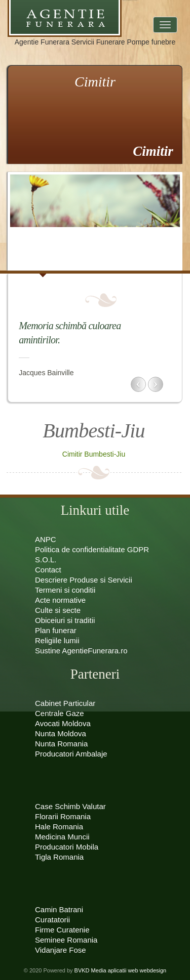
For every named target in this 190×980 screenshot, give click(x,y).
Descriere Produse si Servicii (84, 580)
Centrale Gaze (60, 713)
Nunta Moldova (61, 733)
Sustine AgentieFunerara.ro (81, 651)
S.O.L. (46, 560)
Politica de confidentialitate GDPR (92, 549)
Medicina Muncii (62, 837)
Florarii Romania (63, 816)
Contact (48, 570)
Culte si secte (58, 610)
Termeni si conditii (65, 590)
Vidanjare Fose (61, 950)
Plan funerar (56, 630)
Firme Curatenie (62, 930)
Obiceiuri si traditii (65, 620)
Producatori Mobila (67, 847)
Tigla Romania (59, 857)
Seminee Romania (66, 940)
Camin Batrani (59, 909)
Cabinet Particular (65, 703)
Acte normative (60, 600)
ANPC (46, 539)
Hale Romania (59, 827)
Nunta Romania (61, 744)
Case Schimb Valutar (70, 806)
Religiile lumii (57, 640)
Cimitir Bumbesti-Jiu (94, 454)
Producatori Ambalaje (71, 754)
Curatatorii (52, 920)
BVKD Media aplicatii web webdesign (121, 970)
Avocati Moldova (63, 723)
